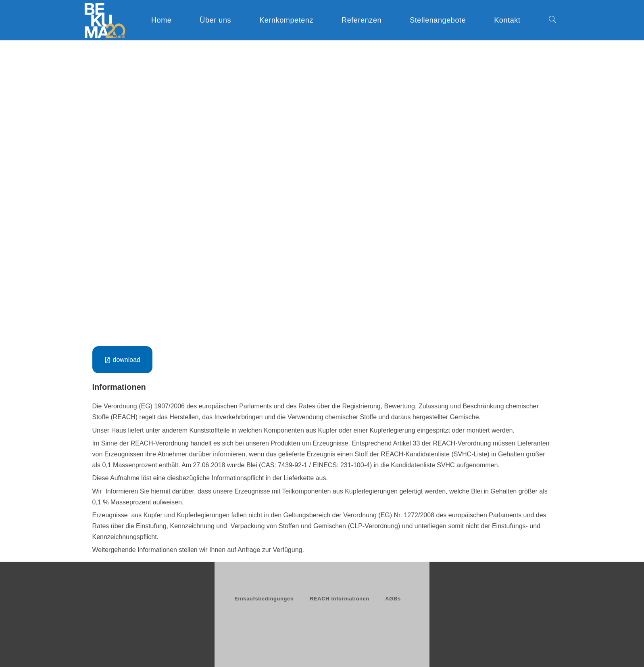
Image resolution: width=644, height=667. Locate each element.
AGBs (393, 599)
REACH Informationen (340, 599)
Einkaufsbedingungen (264, 599)
